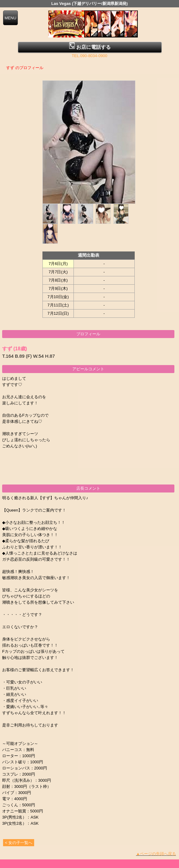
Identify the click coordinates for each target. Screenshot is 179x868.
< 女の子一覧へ (19, 843)
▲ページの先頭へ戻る (156, 854)
